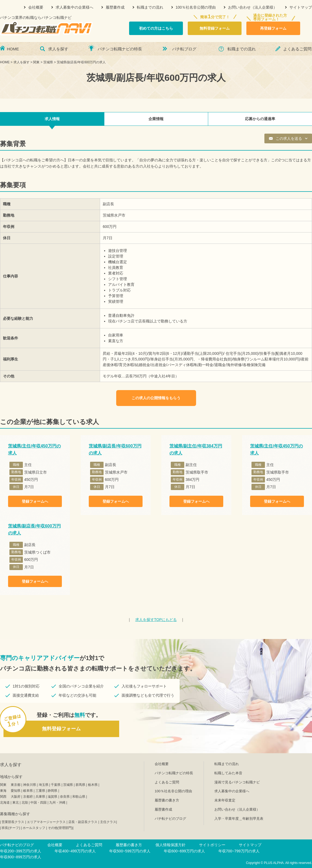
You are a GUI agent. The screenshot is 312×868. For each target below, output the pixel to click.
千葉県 (56, 785)
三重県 (40, 791)
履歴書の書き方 (167, 800)
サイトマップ (301, 7)
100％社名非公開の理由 (196, 7)
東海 (3, 791)
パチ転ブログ (184, 49)
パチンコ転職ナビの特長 (120, 49)
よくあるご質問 (297, 49)
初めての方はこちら (156, 28)
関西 (3, 797)
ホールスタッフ (34, 828)
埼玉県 (44, 785)
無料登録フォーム (215, 28)
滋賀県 (52, 797)
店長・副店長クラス (83, 822)
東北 (16, 803)
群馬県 (80, 785)
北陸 (25, 803)
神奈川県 (30, 785)
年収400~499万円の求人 (75, 851)
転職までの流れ (150, 7)
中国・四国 (38, 803)
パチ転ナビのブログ (170, 819)
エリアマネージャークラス (46, 822)
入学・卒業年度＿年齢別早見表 (239, 819)
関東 (3, 785)
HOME (13, 49)
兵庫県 (40, 797)
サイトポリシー (212, 845)
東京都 (16, 785)
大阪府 (16, 797)
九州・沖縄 (57, 803)
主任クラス (108, 822)
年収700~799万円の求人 (239, 851)
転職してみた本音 (228, 773)
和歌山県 (79, 797)
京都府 (28, 797)
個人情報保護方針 (171, 845)
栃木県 (93, 785)
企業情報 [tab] (156, 119)
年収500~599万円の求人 (130, 851)
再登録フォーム (273, 28)
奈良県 (65, 797)
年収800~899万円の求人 (21, 857)
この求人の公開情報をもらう (156, 398)
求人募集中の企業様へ (75, 7)
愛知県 (16, 791)
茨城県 (68, 785)
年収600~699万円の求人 (184, 851)
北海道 (5, 803)
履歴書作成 (115, 7)
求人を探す (58, 49)
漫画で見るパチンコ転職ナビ (237, 782)
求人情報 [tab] (52, 119)
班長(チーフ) (11, 828)
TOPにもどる (156, 620)
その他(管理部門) (60, 828)
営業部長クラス (13, 822)
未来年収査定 (225, 800)
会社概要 (36, 7)
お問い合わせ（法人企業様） (253, 7)
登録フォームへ (35, 501)
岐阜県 (28, 791)
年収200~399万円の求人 (21, 851)
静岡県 (52, 791)
